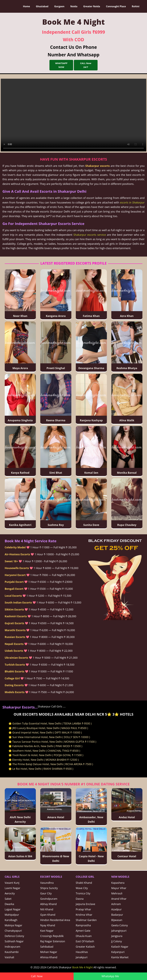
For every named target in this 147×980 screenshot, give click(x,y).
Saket (8, 899)
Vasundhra (47, 883)
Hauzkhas (82, 952)
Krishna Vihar (84, 915)
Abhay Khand (48, 904)
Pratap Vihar (83, 909)
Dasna (80, 899)
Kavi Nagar (47, 931)
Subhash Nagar (14, 941)
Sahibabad (47, 947)
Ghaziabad (42, 6)
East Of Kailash (85, 941)
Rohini (136, 6)
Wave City (82, 888)
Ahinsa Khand (49, 957)
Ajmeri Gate (83, 931)
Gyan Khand (48, 915)
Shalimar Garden (86, 920)
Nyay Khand (48, 925)
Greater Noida (92, 6)
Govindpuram (49, 899)
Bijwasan (117, 920)
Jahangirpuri (119, 931)
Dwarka (9, 904)
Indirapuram (13, 947)
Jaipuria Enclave (85, 904)
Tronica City (83, 893)
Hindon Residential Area (55, 920)
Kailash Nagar (120, 947)
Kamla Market (120, 957)
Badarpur (117, 915)
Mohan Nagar (49, 952)
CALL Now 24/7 (86, 65)
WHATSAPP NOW (61, 65)
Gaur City (46, 893)
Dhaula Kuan (84, 936)
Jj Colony (117, 941)
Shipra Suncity (49, 888)
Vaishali (9, 957)
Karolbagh (11, 920)
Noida (74, 6)
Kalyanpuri (118, 952)
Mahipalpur (12, 915)
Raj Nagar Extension (53, 941)
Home (26, 6)
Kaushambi (12, 952)
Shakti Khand (84, 883)
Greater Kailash (85, 947)
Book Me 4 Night (83, 967)
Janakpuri (82, 957)
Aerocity (10, 893)
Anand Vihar (119, 899)
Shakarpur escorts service (90, 235)
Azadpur (117, 909)
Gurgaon (59, 6)
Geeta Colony (120, 925)
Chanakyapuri (13, 931)
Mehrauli (117, 893)
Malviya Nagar (14, 925)
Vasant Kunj (12, 883)
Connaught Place (116, 6)
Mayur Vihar (119, 888)
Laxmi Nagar (13, 888)
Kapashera (118, 883)
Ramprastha (83, 925)
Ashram (116, 904)
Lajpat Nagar (13, 909)
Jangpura (117, 936)
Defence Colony (14, 936)
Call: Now (37, 976)
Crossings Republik (52, 936)
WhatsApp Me (110, 976)
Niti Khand (47, 909)
